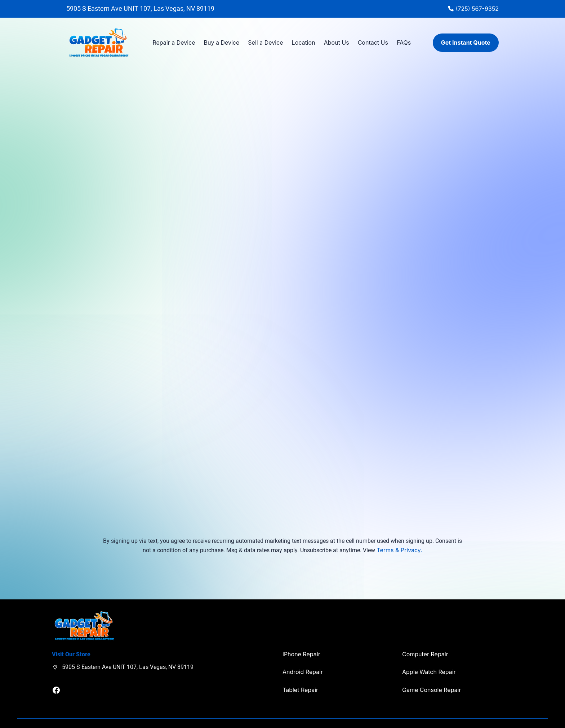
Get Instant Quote (466, 43)
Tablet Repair (300, 669)
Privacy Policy (488, 712)
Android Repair (303, 651)
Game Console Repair (431, 669)
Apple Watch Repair (429, 651)
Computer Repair (425, 633)
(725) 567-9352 (477, 9)
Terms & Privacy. (399, 529)
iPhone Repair (301, 633)
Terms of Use (522, 712)
